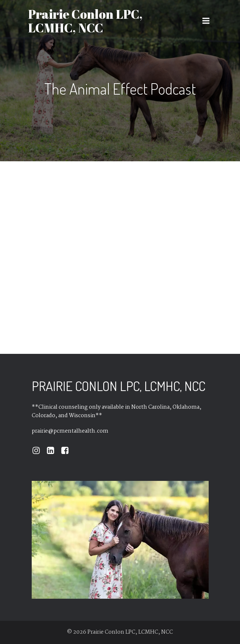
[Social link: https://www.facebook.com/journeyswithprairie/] (68, 451)
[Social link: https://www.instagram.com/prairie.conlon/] (39, 451)
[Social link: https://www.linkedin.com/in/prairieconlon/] (53, 451)
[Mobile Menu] (206, 21)
